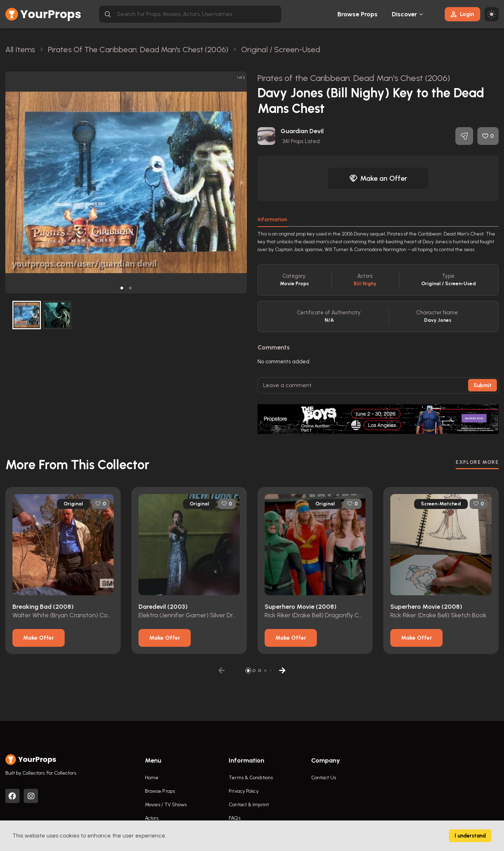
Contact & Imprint (249, 805)
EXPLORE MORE (477, 462)
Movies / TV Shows (166, 805)
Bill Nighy (365, 284)
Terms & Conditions (251, 778)
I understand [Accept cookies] (470, 836)
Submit (483, 385)
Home (152, 778)
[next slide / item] (242, 182)
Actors (152, 818)
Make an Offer (378, 178)
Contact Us (324, 778)
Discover (405, 14)
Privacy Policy (243, 791)
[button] (122, 288)
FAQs (234, 818)
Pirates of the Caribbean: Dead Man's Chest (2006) (354, 78)
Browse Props (357, 14)
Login (462, 14)
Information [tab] (272, 219)
